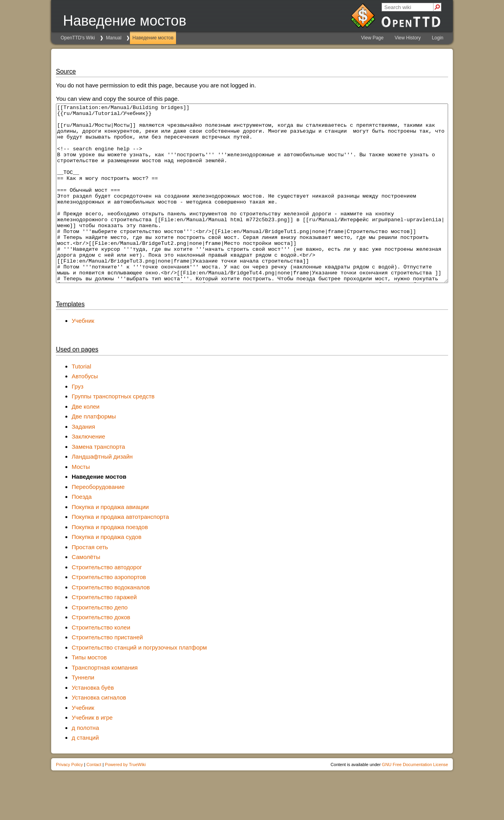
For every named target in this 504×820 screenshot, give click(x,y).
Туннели (83, 713)
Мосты (81, 502)
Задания (83, 462)
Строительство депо (100, 643)
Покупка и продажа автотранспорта (120, 552)
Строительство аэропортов (109, 612)
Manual (114, 38)
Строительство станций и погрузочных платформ (139, 683)
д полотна (85, 763)
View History (408, 38)
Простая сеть (90, 582)
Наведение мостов (153, 38)
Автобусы (85, 412)
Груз (78, 422)
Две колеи (86, 442)
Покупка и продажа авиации (110, 542)
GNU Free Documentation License (415, 800)
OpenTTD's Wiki (78, 38)
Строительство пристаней (107, 673)
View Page (372, 38)
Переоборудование (98, 522)
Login (438, 38)
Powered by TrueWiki (125, 800)
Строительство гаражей (104, 632)
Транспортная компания (105, 703)
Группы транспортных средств (113, 432)
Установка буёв (93, 723)
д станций (85, 773)
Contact (94, 800)
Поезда (82, 532)
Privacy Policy (69, 800)
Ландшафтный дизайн (102, 492)
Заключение (88, 472)
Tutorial (81, 402)
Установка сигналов (99, 733)
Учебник (83, 356)
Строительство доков (101, 652)
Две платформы (94, 452)
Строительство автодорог (107, 603)
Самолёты (86, 592)
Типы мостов (89, 693)
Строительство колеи (101, 663)
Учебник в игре (92, 753)
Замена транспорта (98, 482)
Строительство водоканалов (111, 623)
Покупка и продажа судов (107, 572)
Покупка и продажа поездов (110, 562)
